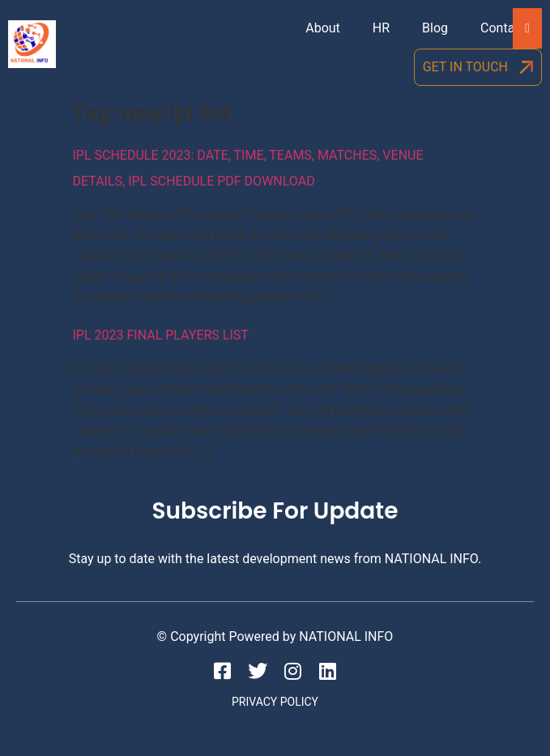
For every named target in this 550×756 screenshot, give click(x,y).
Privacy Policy (275, 702)
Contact (503, 28)
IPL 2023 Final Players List (161, 335)
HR (381, 28)
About (323, 28)
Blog (435, 28)
